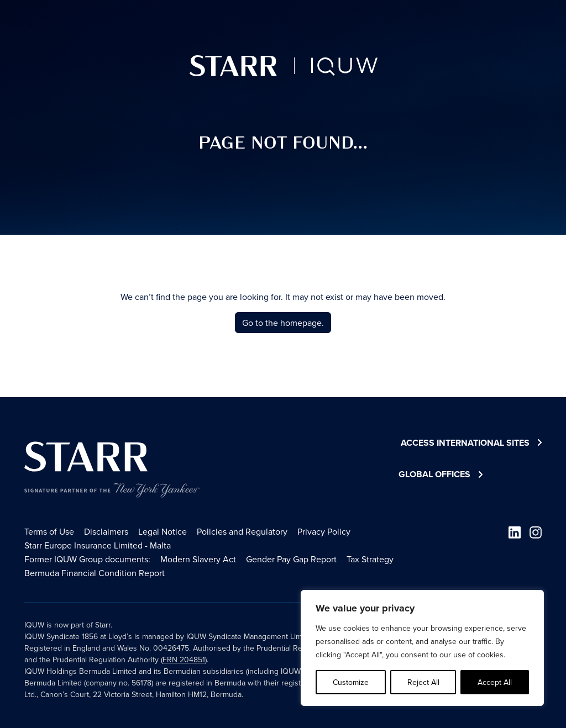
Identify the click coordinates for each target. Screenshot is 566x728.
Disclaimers (106, 531)
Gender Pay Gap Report (291, 559)
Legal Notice (163, 531)
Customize (351, 682)
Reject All (423, 682)
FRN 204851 (184, 660)
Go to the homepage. (283, 323)
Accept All (495, 682)
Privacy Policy (324, 531)
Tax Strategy (370, 559)
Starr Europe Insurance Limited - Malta (98, 545)
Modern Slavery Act (198, 559)
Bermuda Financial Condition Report (95, 573)
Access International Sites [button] (471, 443)
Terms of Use (49, 531)
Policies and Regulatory (242, 531)
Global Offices (434, 474)
